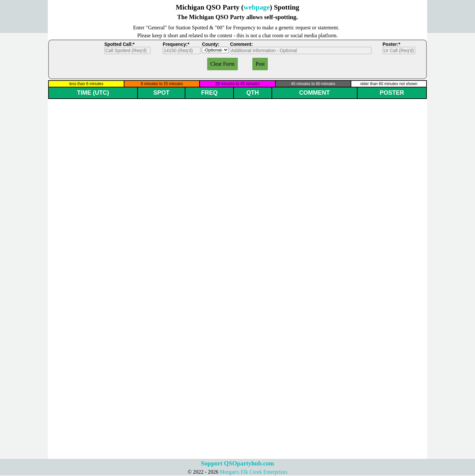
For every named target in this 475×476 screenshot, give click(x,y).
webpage (256, 7)
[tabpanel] (237, 12)
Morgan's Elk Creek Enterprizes (253, 472)
